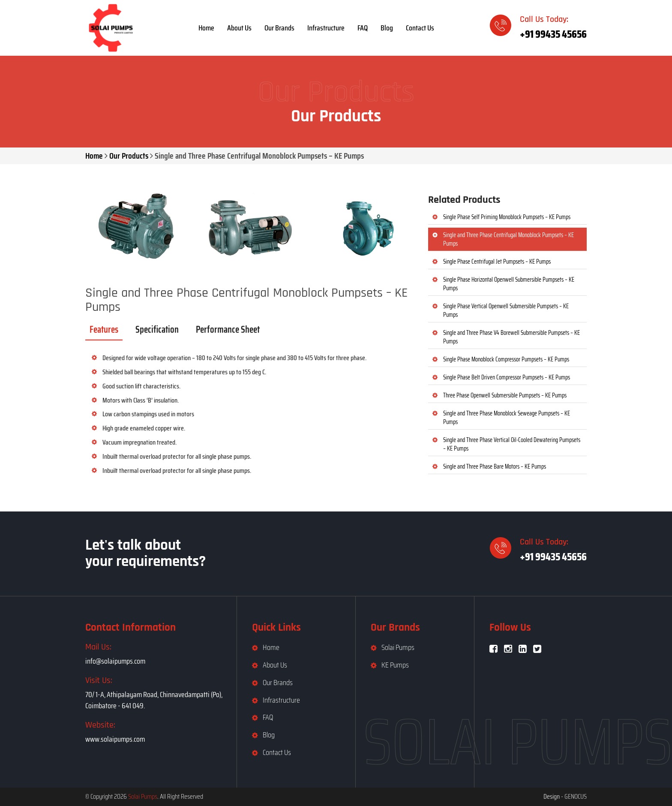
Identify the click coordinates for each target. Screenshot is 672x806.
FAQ (363, 28)
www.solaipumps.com (115, 739)
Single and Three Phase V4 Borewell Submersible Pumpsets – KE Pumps (511, 337)
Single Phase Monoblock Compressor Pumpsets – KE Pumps (506, 359)
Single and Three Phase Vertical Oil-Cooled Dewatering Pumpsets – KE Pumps (512, 444)
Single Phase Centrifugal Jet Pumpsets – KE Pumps (497, 262)
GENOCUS (576, 796)
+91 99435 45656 (553, 34)
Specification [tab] (157, 329)
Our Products (129, 156)
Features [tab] (104, 329)
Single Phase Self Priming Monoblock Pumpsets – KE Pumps (507, 217)
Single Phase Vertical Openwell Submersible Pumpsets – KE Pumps (506, 310)
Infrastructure (326, 28)
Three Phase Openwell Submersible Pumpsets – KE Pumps (505, 395)
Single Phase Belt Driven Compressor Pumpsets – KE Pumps (507, 377)
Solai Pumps (398, 647)
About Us (239, 28)
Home (206, 28)
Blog (387, 28)
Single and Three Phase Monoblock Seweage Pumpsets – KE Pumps (507, 418)
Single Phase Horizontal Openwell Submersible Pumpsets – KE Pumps (509, 284)
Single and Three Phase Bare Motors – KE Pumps (495, 466)
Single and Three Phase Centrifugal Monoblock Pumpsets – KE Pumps (508, 239)
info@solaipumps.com (115, 661)
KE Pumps (395, 665)
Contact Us (420, 28)
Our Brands (279, 28)
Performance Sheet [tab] (228, 329)
